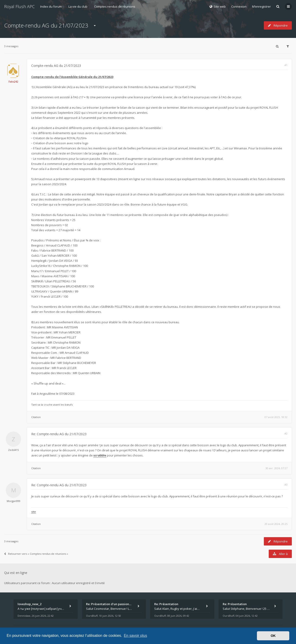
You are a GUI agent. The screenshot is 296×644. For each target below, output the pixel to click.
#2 (286, 433)
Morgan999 (14, 501)
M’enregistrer (261, 6)
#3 (286, 485)
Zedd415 (13, 450)
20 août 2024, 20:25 (276, 524)
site (34, 512)
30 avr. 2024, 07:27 (276, 468)
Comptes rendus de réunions (115, 6)
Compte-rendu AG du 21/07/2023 (46, 25)
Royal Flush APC (19, 6)
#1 (286, 65)
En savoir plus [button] (135, 636)
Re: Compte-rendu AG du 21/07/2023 (59, 434)
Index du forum (51, 6)
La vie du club (78, 6)
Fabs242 (13, 82)
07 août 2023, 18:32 (276, 417)
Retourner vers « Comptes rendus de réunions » (36, 554)
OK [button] (273, 636)
